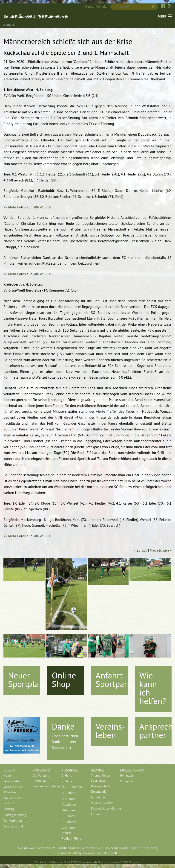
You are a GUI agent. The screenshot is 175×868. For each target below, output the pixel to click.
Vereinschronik (14, 826)
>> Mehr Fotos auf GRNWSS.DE (28, 207)
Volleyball (127, 781)
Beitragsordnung (15, 815)
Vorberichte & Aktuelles (13, 789)
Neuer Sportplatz (27, 679)
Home (89, 6)
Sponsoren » (61, 748)
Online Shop (64, 679)
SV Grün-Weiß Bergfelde (36, 16)
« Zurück (140, 550)
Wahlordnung (13, 821)
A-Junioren (69, 793)
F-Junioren (69, 822)
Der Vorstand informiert (42, 778)
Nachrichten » (161, 550)
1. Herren (68, 775)
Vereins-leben (110, 731)
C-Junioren (69, 804)
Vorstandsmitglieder (44, 786)
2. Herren (68, 781)
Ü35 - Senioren (72, 787)
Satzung (9, 809)
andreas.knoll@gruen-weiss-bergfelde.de (86, 853)
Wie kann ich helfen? (153, 688)
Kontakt (102, 6)
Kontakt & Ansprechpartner (102, 800)
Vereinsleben (12, 781)
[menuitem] (88, 7)
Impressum (98, 814)
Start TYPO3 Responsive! (79, 862)
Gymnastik (127, 775)
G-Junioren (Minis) (69, 830)
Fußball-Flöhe (72, 839)
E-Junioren (69, 816)
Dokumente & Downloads (100, 789)
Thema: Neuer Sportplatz (100, 778)
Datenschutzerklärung (102, 808)
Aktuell (9, 25)
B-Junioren (69, 799)
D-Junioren (69, 810)
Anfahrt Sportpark (113, 679)
